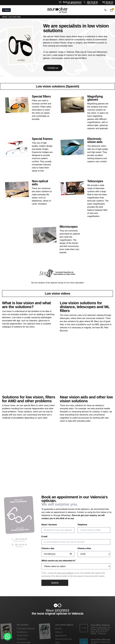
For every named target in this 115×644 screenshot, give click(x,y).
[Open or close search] (105, 10)
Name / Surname (49, 525)
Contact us (53, 68)
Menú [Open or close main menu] (6, 10)
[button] (7, 637)
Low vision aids (24, 642)
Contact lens (22, 635)
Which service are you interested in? (58, 561)
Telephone (82, 525)
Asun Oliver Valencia (100, 625)
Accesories (22, 639)
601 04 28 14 (108, 2)
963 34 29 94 (92, 2)
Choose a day (48, 548)
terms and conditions (65, 573)
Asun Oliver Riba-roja (100, 640)
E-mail (44, 536)
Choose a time (84, 548)
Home (4, 17)
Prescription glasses (26, 629)
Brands (59, 629)
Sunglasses (22, 632)
